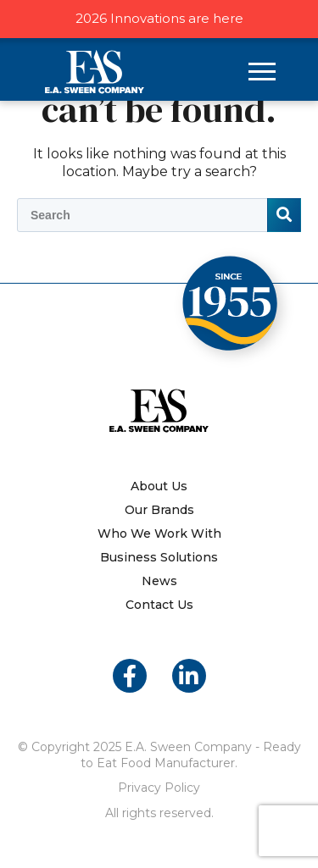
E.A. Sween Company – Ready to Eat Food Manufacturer (95, 72)
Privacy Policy (159, 788)
